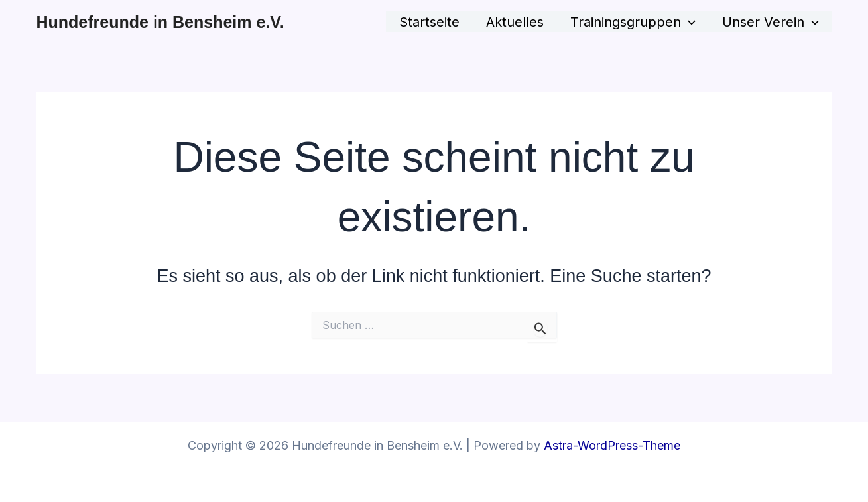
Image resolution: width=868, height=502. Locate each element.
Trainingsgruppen (633, 22)
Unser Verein (771, 22)
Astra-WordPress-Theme (612, 445)
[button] (688, 22)
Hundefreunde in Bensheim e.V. (160, 22)
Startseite (429, 22)
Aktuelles (515, 22)
